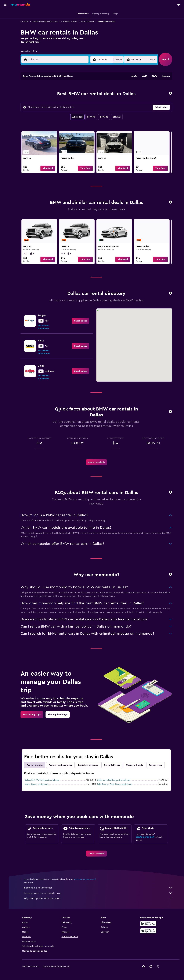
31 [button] (51, 123)
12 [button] (66, 102)
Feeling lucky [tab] (156, 765)
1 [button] (87, 87)
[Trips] (5, 47)
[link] (40, 152)
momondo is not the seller (99, 888)
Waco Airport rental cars (37, 784)
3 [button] (51, 94)
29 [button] (87, 116)
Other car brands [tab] (135, 765)
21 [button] (80, 109)
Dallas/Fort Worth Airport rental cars (43, 780)
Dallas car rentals (88, 22)
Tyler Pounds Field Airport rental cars (115, 784)
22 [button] (87, 109)
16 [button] (44, 109)
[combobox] (30, 51)
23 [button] (44, 116)
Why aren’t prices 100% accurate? (99, 898)
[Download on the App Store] (149, 931)
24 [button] (51, 116)
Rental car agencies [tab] (89, 765)
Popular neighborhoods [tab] (61, 765)
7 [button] (80, 94)
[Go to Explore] (5, 39)
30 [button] (44, 123)
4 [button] (59, 94)
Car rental (25, 22)
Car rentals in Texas (70, 22)
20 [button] (73, 109)
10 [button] (51, 102)
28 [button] (80, 116)
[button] (5, 5)
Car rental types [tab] (113, 765)
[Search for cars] (5, 26)
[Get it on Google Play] (149, 924)
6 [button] (73, 94)
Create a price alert (146, 837)
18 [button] (59, 109)
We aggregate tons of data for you (99, 893)
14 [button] (80, 102)
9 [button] (44, 102)
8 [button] (87, 94)
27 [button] (73, 116)
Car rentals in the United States (46, 22)
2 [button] (44, 94)
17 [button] (51, 109)
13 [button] (73, 102)
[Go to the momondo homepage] (20, 4)
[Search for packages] (5, 32)
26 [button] (66, 116)
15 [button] (87, 102)
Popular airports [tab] (35, 765)
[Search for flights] (5, 14)
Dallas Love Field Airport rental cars (114, 780)
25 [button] (58, 116)
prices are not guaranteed (86, 879)
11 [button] (58, 102)
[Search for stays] (5, 20)
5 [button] (66, 94)
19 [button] (66, 109)
